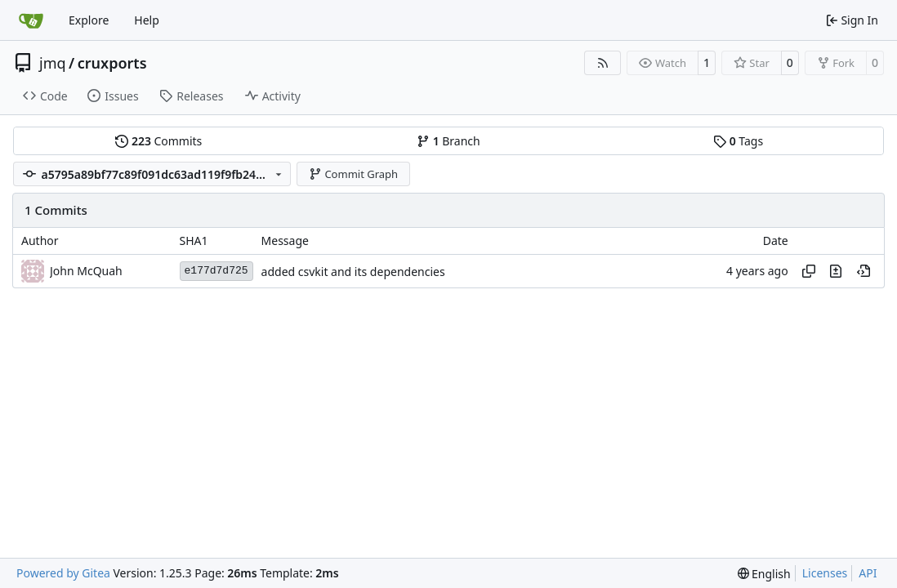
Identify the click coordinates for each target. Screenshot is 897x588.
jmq (53, 63)
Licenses (825, 573)
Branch (448, 141)
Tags (738, 141)
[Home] (31, 20)
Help (147, 20)
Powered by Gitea (63, 573)
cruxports (112, 63)
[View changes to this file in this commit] (836, 271)
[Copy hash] (809, 271)
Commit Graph (353, 174)
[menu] (764, 574)
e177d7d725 (216, 271)
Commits (158, 141)
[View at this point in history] (864, 271)
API (868, 573)
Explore (89, 20)
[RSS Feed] (603, 63)
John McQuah (86, 271)
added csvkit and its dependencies (353, 272)
